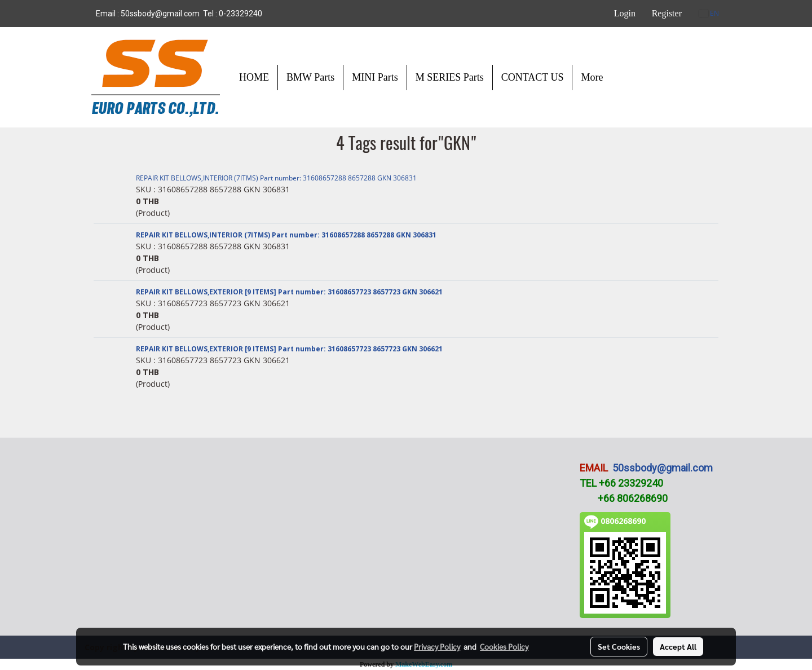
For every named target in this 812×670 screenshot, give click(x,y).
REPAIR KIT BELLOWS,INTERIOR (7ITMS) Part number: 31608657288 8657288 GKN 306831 (276, 178)
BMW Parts (310, 77)
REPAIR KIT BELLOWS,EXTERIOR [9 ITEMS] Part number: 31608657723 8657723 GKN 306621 (289, 292)
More (592, 77)
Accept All (678, 646)
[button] (621, 77)
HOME (254, 77)
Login (625, 13)
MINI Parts (375, 77)
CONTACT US (533, 77)
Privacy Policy (437, 646)
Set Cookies (619, 646)
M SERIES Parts (450, 77)
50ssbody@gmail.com (663, 468)
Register (667, 13)
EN (709, 13)
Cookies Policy (504, 646)
